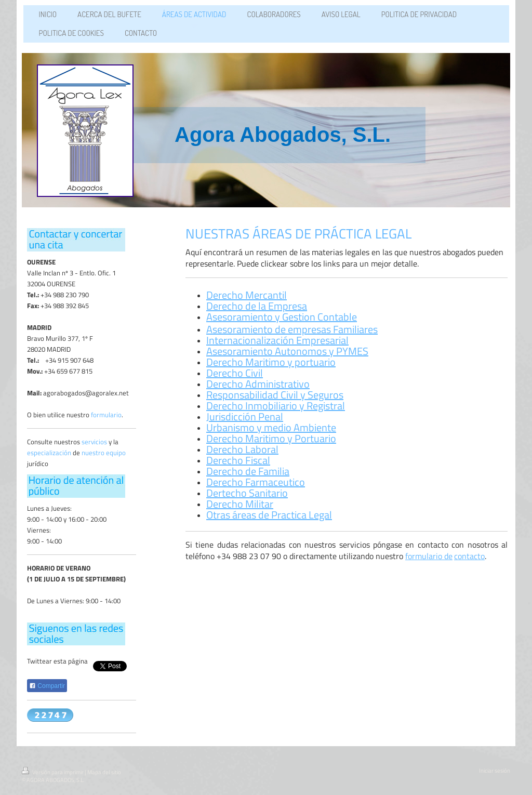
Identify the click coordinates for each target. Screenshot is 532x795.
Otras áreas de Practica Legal (269, 515)
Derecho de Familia (248, 471)
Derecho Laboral (242, 449)
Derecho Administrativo (258, 384)
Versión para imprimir (53, 772)
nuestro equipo (104, 453)
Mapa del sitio (104, 772)
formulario (106, 415)
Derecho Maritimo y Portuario (271, 438)
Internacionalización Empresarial (277, 340)
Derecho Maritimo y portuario (271, 362)
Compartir (47, 686)
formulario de (429, 556)
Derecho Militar (240, 504)
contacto (469, 556)
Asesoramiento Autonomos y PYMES (287, 351)
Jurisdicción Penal (245, 416)
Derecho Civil (235, 373)
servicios (94, 442)
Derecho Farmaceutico (256, 482)
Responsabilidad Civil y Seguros (275, 395)
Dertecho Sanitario (247, 493)
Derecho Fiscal (238, 460)
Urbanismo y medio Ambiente (271, 427)
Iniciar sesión (495, 771)
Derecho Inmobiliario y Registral (276, 406)
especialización (49, 453)
